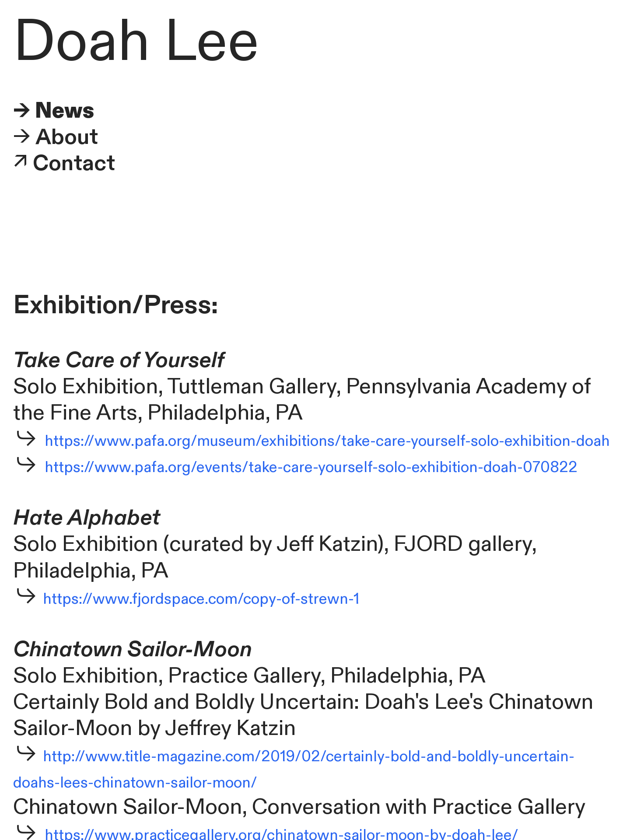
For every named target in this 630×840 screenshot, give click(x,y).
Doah (82, 42)
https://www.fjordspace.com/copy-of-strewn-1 (199, 599)
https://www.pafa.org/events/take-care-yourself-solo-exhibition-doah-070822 (311, 467)
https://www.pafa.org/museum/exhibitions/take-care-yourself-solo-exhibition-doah (327, 441)
